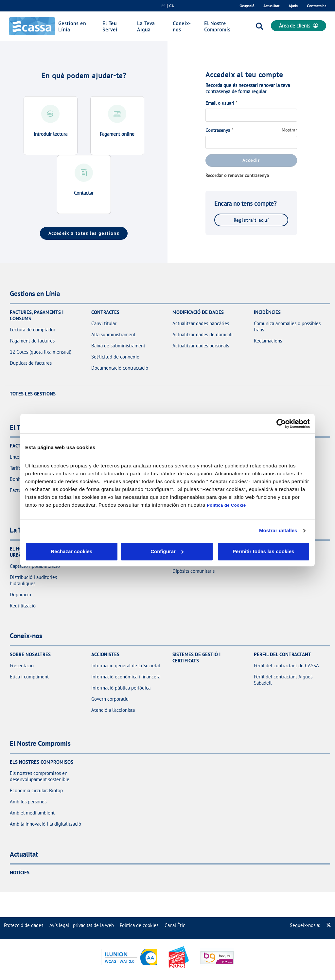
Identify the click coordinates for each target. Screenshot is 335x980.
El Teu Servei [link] (110, 26)
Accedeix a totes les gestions (84, 233)
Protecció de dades (24, 925)
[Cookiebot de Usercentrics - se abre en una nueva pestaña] (281, 424)
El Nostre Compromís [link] (217, 26)
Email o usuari (220, 103)
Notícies (20, 873)
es (163, 6)
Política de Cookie (226, 505)
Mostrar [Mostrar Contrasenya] (289, 130)
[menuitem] (24, 925)
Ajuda (293, 6)
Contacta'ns (317, 6)
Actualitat (271, 6)
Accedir (251, 160)
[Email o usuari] (251, 115)
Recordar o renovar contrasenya (237, 175)
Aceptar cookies (182, 551)
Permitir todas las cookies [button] (263, 551)
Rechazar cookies (55, 551)
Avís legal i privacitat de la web (82, 925)
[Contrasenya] (251, 142)
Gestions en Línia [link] (72, 26)
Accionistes (105, 654)
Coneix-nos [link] (182, 26)
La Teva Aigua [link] (146, 26)
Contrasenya (218, 130)
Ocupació (247, 6)
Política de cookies (139, 925)
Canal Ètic (175, 925)
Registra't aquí (251, 220)
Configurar (119, 551)
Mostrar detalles (278, 530)
